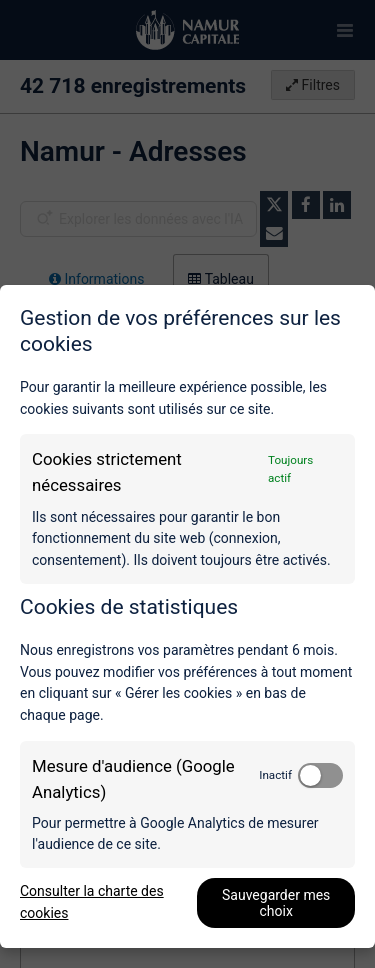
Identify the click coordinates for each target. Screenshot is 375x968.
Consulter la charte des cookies (92, 902)
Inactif (275, 775)
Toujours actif (290, 469)
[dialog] (187, 616)
